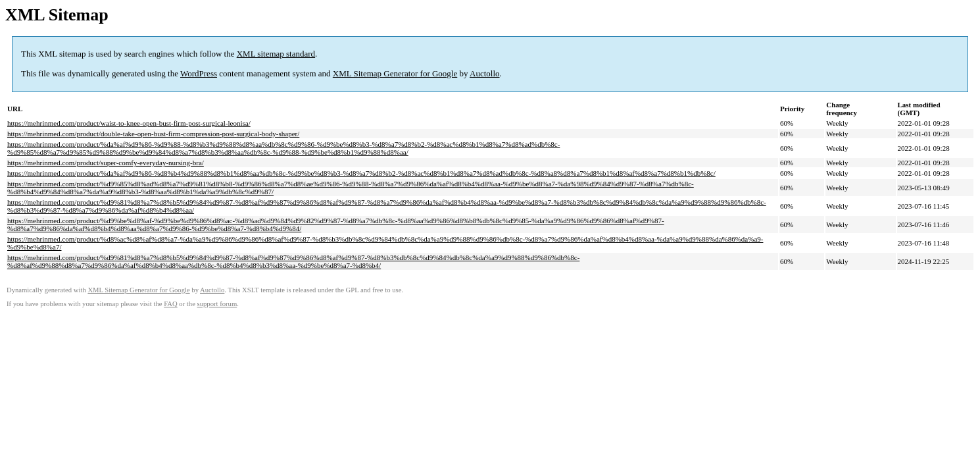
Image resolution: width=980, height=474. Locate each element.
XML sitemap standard (276, 54)
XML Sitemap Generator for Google (395, 73)
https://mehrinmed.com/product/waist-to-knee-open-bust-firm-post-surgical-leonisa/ (129, 123)
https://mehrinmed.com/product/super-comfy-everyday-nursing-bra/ (106, 163)
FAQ (171, 304)
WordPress (199, 73)
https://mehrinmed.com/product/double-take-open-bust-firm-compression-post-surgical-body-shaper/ (153, 134)
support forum (217, 304)
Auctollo (485, 73)
